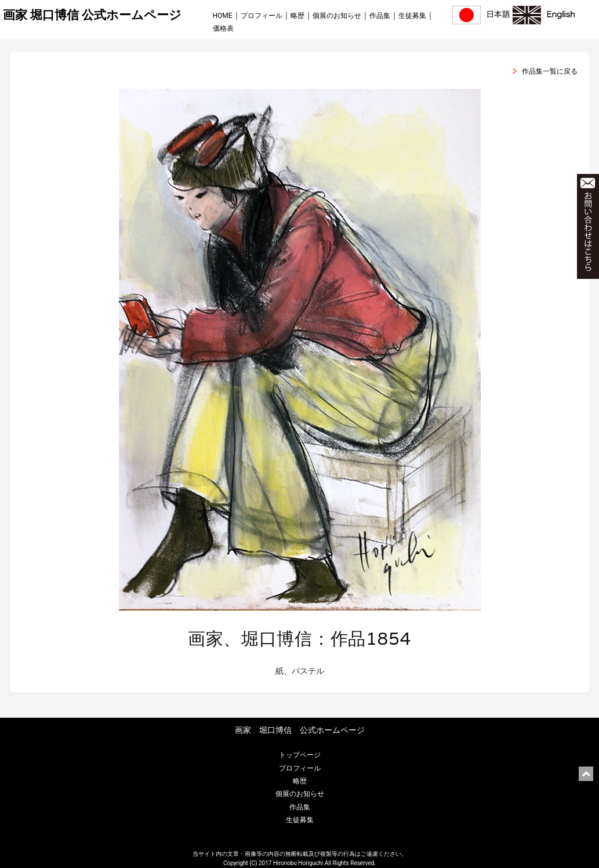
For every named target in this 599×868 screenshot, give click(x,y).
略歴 (297, 16)
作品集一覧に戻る (550, 71)
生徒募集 (412, 16)
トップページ (300, 755)
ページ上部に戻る (586, 774)
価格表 (223, 28)
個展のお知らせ (337, 16)
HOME (223, 16)
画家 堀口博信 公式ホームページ (92, 15)
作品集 (380, 16)
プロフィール (262, 16)
